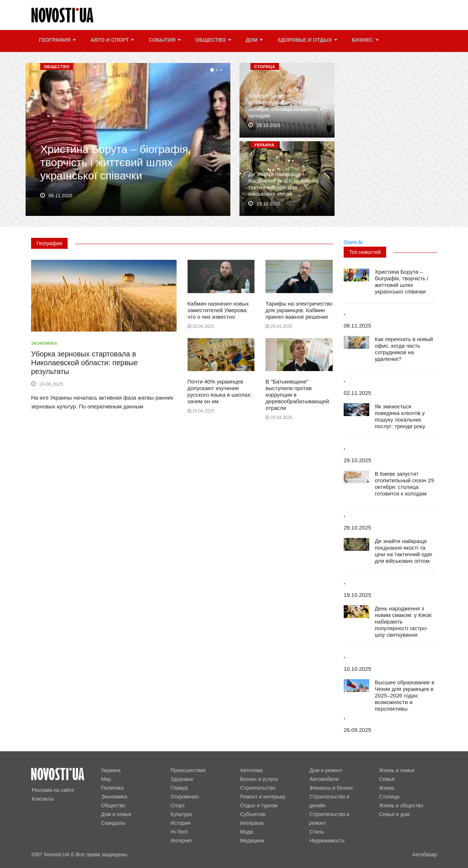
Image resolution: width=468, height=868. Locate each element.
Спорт (177, 805)
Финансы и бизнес (331, 788)
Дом (253, 41)
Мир (105, 779)
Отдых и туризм (258, 805)
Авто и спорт (111, 41)
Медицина (252, 841)
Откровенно (184, 797)
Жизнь (386, 788)
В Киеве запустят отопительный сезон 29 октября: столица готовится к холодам (285, 107)
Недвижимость (327, 832)
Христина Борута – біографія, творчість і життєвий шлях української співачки (116, 163)
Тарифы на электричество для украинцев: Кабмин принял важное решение (299, 310)
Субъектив (252, 814)
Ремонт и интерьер (262, 797)
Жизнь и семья (396, 770)
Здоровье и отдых (306, 41)
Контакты (42, 799)
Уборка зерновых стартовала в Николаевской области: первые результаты (84, 363)
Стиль (316, 823)
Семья (386, 779)
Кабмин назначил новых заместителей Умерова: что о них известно (218, 310)
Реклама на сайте (52, 790)
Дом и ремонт (325, 770)
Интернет (181, 841)
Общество (212, 41)
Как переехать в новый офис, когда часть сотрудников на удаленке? (404, 349)
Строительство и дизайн (338, 797)
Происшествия (188, 770)
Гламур (179, 788)
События (164, 41)
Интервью (251, 823)
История (180, 823)
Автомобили (324, 779)
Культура (181, 814)
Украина (264, 145)
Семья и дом (394, 814)
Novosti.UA (56, 854)
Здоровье (182, 779)
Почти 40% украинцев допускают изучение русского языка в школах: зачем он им (220, 391)
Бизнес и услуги (258, 779)
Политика (112, 788)
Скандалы (113, 823)
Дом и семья (116, 814)
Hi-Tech (179, 832)
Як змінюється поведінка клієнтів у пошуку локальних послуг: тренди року (400, 416)
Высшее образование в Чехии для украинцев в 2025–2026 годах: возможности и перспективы (405, 695)
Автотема (251, 770)
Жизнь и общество (401, 805)
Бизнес (364, 41)
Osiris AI (353, 242)
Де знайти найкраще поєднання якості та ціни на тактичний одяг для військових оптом (283, 185)
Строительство (257, 788)
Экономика (44, 343)
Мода (246, 832)
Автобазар (424, 854)
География (57, 41)
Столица (265, 67)
